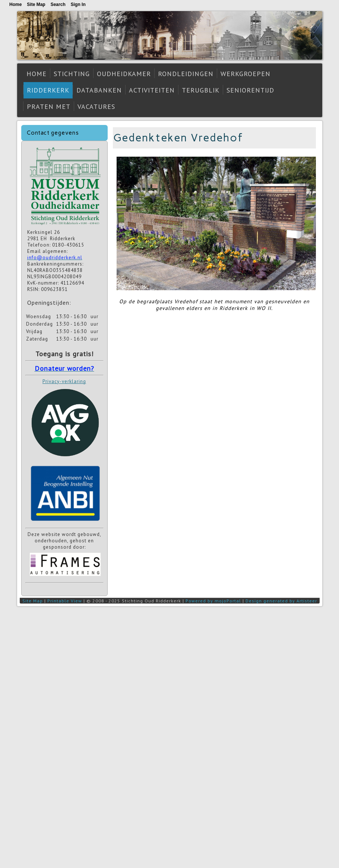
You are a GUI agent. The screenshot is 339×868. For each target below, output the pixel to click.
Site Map (33, 601)
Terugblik (201, 90)
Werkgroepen (245, 74)
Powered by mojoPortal (213, 601)
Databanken (99, 90)
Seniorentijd (250, 90)
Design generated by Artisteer (281, 601)
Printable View (65, 601)
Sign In (78, 4)
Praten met (49, 106)
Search (58, 4)
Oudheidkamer (124, 74)
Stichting (72, 74)
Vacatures (96, 106)
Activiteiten (152, 90)
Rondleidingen (186, 74)
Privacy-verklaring (64, 381)
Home (37, 74)
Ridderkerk (48, 90)
